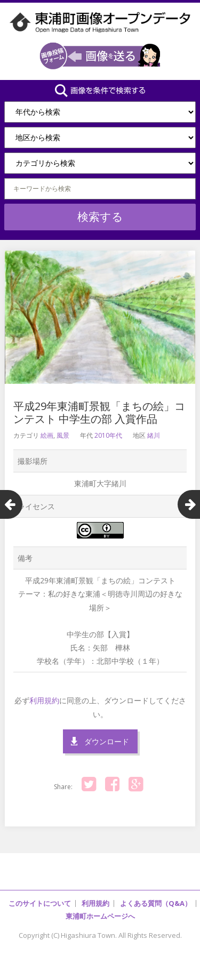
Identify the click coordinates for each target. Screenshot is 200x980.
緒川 (154, 435)
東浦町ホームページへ (100, 916)
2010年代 (108, 435)
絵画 (47, 435)
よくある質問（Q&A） (156, 903)
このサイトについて (40, 903)
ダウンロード (107, 741)
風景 (63, 435)
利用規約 (44, 700)
